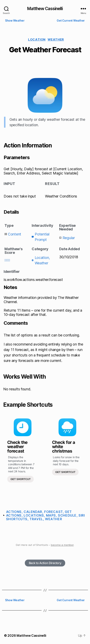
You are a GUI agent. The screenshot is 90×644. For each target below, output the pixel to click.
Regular (69, 238)
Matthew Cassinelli (45, 9)
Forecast (53, 512)
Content (15, 234)
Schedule (67, 515)
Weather (56, 39)
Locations (34, 515)
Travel (36, 519)
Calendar (33, 512)
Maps (51, 515)
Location (37, 39)
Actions (14, 512)
